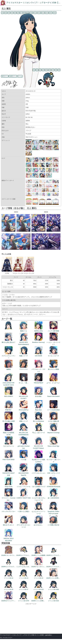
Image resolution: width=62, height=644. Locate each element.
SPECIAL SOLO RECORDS (9, 538)
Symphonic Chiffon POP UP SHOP (54, 511)
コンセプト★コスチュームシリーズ (38, 498)
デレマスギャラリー (6, 638)
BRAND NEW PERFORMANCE (23, 342)
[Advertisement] (31, 618)
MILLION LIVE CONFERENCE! (24, 433)
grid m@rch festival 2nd (23, 446)
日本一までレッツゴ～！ (54, 473)
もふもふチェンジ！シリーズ (38, 511)
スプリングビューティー (9, 356)
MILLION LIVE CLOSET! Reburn (38, 446)
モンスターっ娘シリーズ (53, 460)
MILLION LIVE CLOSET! (24, 396)
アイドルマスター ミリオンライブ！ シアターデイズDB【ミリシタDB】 (22, 635)
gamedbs (48, 635)
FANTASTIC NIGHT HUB (9, 473)
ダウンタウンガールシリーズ (24, 525)
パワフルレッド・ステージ (38, 369)
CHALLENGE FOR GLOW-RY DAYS (9, 383)
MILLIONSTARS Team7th (24, 473)
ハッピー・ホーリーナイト (53, 342)
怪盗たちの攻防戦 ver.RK (9, 433)
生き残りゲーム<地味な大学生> (39, 460)
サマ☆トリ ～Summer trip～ (9, 498)
